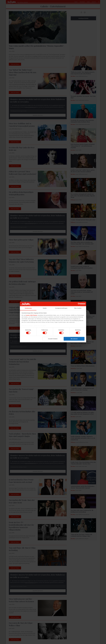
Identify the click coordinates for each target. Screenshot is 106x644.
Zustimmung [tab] (28, 308)
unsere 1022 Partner (32, 315)
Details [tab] (45, 308)
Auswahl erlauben (53, 339)
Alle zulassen (74, 339)
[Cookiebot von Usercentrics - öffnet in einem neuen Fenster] (79, 304)
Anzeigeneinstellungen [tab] (61, 308)
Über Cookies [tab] (78, 308)
